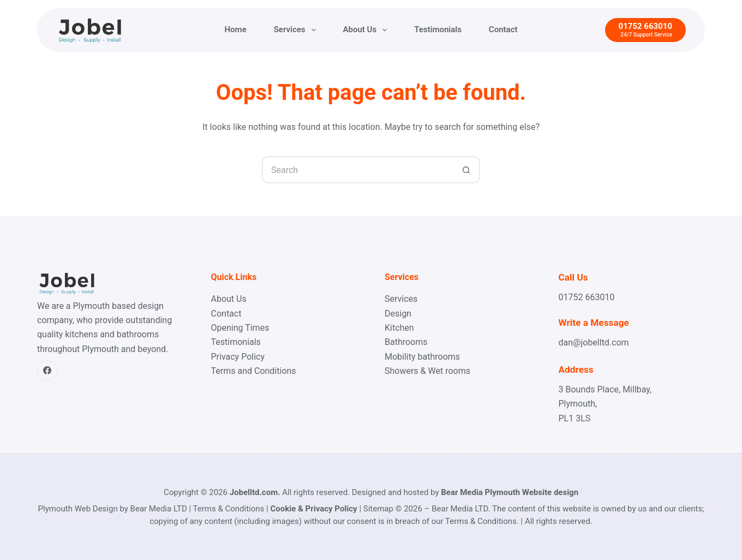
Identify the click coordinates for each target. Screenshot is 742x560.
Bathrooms (406, 342)
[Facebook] (47, 371)
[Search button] (466, 170)
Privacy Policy (238, 357)
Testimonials (438, 29)
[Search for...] (357, 170)
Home (236, 29)
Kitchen (399, 328)
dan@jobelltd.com (594, 342)
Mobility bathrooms (422, 357)
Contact (503, 29)
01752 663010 (587, 297)
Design (398, 314)
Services (297, 30)
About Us (367, 30)
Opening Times (240, 328)
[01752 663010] (645, 30)
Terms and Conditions (254, 371)
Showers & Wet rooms (427, 371)
